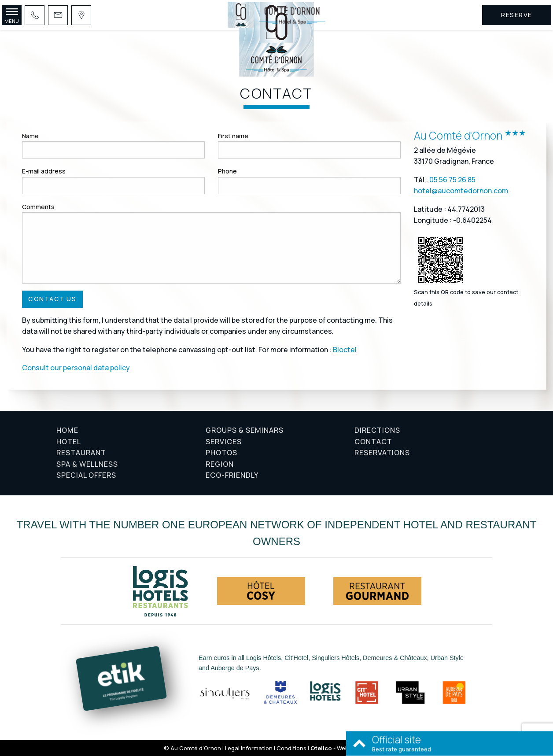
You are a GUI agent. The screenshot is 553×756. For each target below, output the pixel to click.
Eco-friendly (232, 475)
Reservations (382, 453)
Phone (227, 171)
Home (67, 430)
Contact (373, 442)
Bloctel (345, 350)
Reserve (517, 15)
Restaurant (81, 453)
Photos (221, 453)
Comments (38, 207)
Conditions (291, 748)
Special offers (86, 475)
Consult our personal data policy (76, 368)
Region (220, 464)
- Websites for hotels (350, 748)
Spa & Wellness (87, 464)
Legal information (249, 748)
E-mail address (44, 171)
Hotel (69, 442)
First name (233, 136)
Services (224, 442)
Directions (377, 430)
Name (30, 136)
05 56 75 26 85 (452, 180)
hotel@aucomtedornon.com (461, 191)
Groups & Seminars (245, 430)
